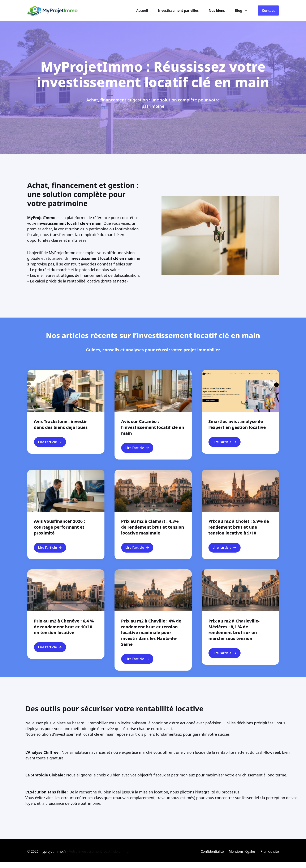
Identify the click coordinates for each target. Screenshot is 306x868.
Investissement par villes (178, 11)
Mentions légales (242, 851)
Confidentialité (212, 851)
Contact (268, 11)
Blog (244, 11)
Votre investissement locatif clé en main (100, 851)
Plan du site (270, 851)
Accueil (142, 11)
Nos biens (217, 11)
